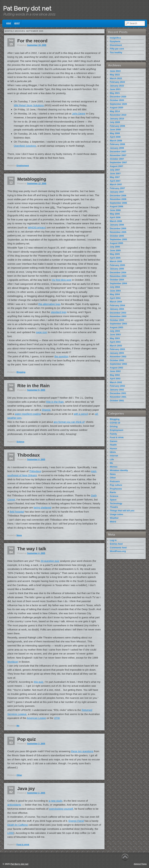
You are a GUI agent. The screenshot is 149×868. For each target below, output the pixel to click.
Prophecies (116, 489)
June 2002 (115, 371)
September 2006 (118, 203)
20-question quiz (50, 561)
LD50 (10, 833)
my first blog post (61, 280)
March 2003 (116, 346)
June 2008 (115, 130)
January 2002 (117, 390)
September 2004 (118, 283)
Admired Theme (140, 864)
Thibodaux (28, 455)
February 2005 (117, 265)
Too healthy (116, 52)
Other (19, 775)
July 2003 (115, 331)
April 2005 (115, 258)
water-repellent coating (28, 414)
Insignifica (115, 38)
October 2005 (117, 236)
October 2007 (117, 159)
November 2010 (118, 115)
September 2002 (118, 364)
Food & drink (23, 845)
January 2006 (117, 225)
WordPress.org (118, 551)
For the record (32, 41)
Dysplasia (115, 41)
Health (113, 445)
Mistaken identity (119, 470)
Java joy (26, 789)
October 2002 (117, 360)
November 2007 (118, 155)
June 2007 (115, 174)
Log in (113, 540)
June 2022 (115, 71)
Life (112, 459)
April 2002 (115, 379)
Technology (116, 503)
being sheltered (43, 508)
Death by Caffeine (18, 825)
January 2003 (117, 353)
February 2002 (117, 386)
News (19, 535)
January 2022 (117, 86)
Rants (113, 492)
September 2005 (118, 239)
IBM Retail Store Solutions (29, 105)
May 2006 (115, 214)
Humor (113, 448)
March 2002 (116, 382)
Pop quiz (27, 739)
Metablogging (32, 179)
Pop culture (116, 485)
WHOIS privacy (37, 227)
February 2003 (117, 349)
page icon (42, 332)
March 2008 (116, 141)
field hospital (17, 512)
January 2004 (117, 309)
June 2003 (115, 335)
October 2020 (117, 100)
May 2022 (115, 75)
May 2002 (115, 375)
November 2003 (118, 316)
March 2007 (116, 184)
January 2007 (117, 192)
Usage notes (116, 514)
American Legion (37, 718)
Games (114, 441)
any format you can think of (69, 422)
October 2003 (117, 320)
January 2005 (117, 269)
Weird (113, 522)
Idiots (113, 452)
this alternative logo (49, 304)
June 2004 (115, 291)
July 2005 (115, 247)
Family (113, 434)
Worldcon (13, 662)
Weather (114, 518)
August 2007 (116, 166)
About (17, 23)
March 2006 (116, 221)
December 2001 (118, 393)
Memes (114, 467)
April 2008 (115, 137)
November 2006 (118, 199)
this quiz (39, 682)
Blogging (21, 372)
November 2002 (118, 357)
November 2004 (118, 276)
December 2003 (118, 313)
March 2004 (116, 302)
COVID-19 (115, 423)
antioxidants (14, 805)
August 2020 (116, 108)
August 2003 (116, 327)
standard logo (59, 312)
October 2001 (117, 401)
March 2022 (116, 78)
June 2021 (115, 89)
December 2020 (118, 97)
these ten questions (82, 751)
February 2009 (117, 126)
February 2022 (117, 82)
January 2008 (117, 148)
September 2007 (118, 162)
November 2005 (118, 232)
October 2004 (117, 280)
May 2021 (115, 93)
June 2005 (115, 250)
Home (9, 23)
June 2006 (115, 210)
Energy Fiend (76, 821)
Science (20, 442)
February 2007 (117, 188)
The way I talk (32, 549)
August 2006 (116, 206)
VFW (57, 718)
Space (113, 500)
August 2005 (116, 243)
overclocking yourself (61, 809)
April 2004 (115, 298)
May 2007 (115, 177)
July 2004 (115, 287)
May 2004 (115, 294)
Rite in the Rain (33, 386)
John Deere (79, 114)
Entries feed (116, 544)
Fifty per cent (117, 49)
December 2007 (118, 152)
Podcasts (115, 481)
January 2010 (117, 119)
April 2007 (115, 181)
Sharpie (46, 410)
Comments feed (118, 548)
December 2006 (118, 196)
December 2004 (118, 272)
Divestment (116, 45)
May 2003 (115, 338)
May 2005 (115, 254)
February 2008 (117, 144)
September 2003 (118, 324)
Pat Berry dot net (27, 8)
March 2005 (116, 261)
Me (18, 726)
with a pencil (81, 414)
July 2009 (115, 122)
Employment (23, 166)
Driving (114, 426)
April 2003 (115, 342)
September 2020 (118, 104)
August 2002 (116, 368)
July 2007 (115, 170)
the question (61, 356)
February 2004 (117, 305)
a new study (56, 801)
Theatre (114, 507)
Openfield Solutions (25, 146)
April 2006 (115, 217)
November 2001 (118, 397)
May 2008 (115, 133)
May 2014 (115, 111)
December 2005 (118, 228)
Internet (114, 456)
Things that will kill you (122, 511)
